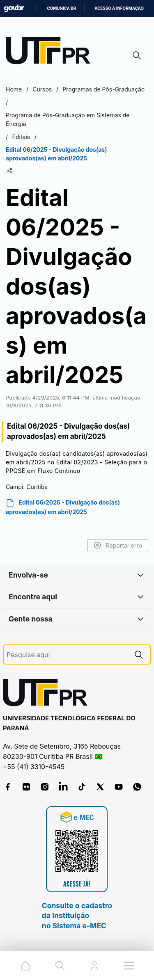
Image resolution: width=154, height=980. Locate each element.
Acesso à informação (119, 8)
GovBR (14, 8)
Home (14, 89)
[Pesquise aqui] (67, 655)
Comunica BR (61, 8)
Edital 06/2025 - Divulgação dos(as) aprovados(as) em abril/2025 (63, 507)
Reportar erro (118, 545)
